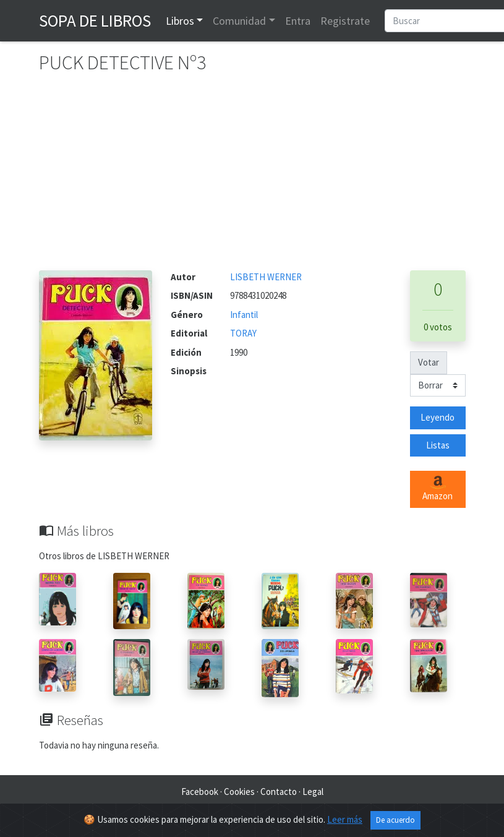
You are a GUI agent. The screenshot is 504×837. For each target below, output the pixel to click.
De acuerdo (395, 820)
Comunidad (239, 21)
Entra (298, 21)
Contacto (279, 792)
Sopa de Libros (95, 20)
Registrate (345, 21)
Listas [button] (438, 445)
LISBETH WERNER (266, 277)
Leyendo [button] (438, 417)
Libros (180, 21)
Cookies (239, 792)
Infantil (244, 315)
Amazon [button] (438, 489)
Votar (429, 362)
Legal (313, 792)
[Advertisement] (252, 178)
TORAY (243, 333)
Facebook (200, 792)
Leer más (345, 819)
